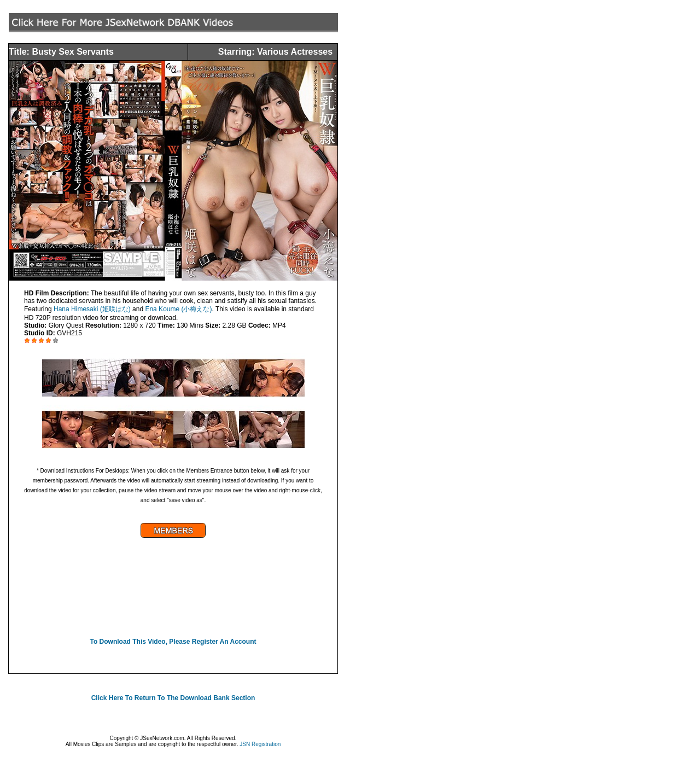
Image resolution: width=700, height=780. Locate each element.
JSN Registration (260, 744)
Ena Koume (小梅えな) (178, 309)
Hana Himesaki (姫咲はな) (92, 309)
